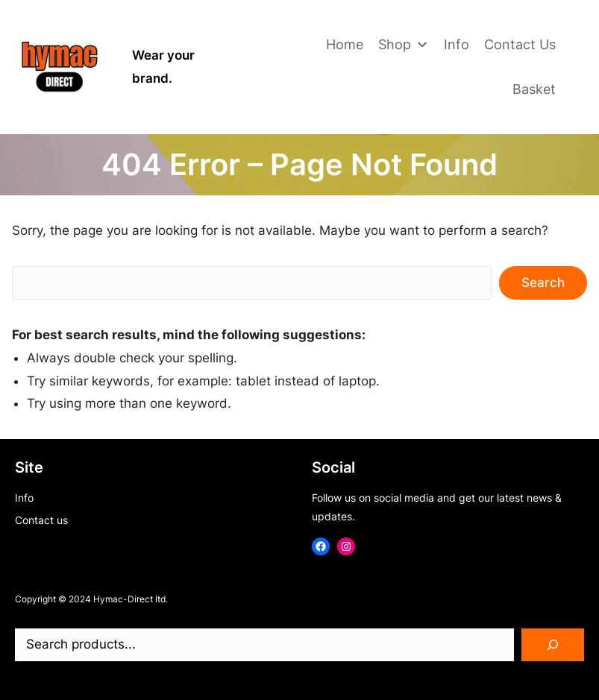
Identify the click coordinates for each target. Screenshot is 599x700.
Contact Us (520, 44)
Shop (404, 45)
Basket (534, 89)
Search (543, 283)
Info (457, 44)
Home (345, 44)
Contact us (41, 520)
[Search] (553, 645)
